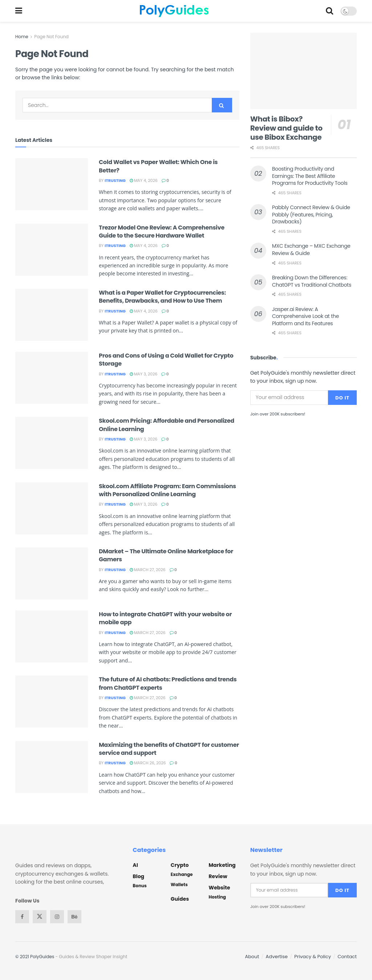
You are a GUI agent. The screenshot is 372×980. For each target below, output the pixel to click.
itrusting (115, 180)
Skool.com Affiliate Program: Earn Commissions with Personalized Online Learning (167, 490)
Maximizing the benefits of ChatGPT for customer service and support (169, 749)
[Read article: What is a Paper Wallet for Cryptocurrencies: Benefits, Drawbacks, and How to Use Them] (52, 315)
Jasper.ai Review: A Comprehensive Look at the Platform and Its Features (306, 316)
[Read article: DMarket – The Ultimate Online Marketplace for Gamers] (52, 573)
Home (22, 37)
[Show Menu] (19, 11)
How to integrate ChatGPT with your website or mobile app (165, 618)
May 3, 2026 (143, 374)
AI (135, 865)
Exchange (182, 874)
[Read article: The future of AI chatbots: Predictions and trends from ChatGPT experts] (52, 702)
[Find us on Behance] (74, 917)
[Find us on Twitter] (40, 917)
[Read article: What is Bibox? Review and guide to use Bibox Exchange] (304, 71)
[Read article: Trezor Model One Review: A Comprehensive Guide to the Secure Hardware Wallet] (52, 250)
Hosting (217, 897)
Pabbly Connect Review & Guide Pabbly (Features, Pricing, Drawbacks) (311, 214)
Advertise (277, 957)
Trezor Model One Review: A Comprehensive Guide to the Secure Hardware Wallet (162, 232)
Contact (347, 957)
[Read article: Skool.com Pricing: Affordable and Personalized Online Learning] (52, 443)
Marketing (222, 865)
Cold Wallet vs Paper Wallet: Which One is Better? (158, 166)
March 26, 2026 (148, 763)
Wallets (179, 885)
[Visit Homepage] (174, 11)
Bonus (139, 886)
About (252, 957)
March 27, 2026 (148, 570)
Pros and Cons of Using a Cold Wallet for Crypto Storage (166, 360)
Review (218, 876)
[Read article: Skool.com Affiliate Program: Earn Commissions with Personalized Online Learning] (52, 508)
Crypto (180, 865)
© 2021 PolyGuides (35, 957)
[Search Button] (329, 11)
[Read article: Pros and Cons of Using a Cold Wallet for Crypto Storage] (52, 378)
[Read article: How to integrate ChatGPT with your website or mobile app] (52, 636)
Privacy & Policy (313, 957)
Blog (138, 876)
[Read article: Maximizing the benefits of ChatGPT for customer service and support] (52, 767)
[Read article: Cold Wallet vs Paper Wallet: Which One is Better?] (52, 184)
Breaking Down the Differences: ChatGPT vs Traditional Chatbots (312, 281)
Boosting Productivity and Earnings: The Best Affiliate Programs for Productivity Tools (310, 176)
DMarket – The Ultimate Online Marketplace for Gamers (166, 555)
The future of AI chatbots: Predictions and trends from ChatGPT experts (168, 683)
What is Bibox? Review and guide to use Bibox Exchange (286, 128)
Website (219, 888)
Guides (180, 899)
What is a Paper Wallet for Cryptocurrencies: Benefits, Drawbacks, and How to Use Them (162, 297)
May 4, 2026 (144, 180)
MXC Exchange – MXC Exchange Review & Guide (311, 250)
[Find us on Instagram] (57, 917)
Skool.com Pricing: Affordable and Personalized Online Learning (167, 425)
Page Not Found (51, 37)
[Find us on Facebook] (22, 917)
